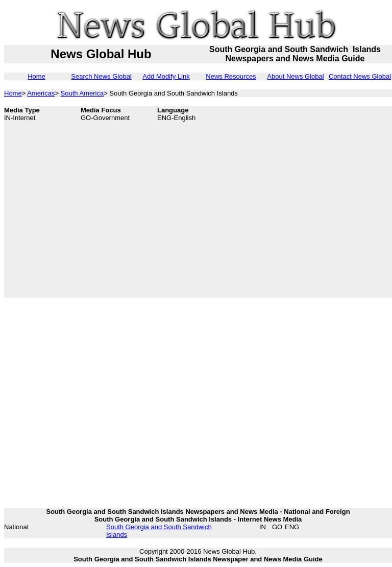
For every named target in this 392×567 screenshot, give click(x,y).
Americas (41, 93)
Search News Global (101, 76)
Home (36, 76)
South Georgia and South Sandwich (159, 527)
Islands (117, 535)
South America (82, 93)
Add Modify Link (166, 76)
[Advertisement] (96, 202)
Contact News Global (360, 76)
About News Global (295, 76)
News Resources (231, 76)
